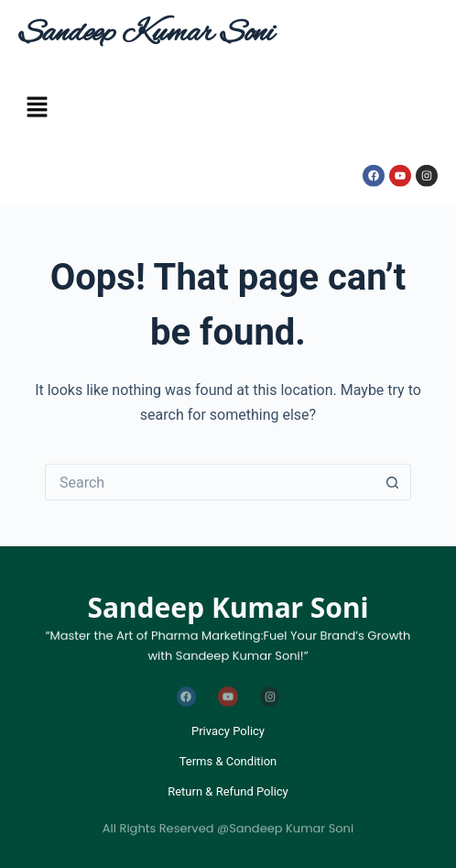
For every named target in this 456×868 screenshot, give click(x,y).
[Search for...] (210, 482)
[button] (37, 110)
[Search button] (393, 482)
